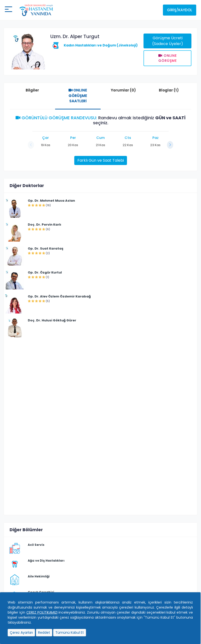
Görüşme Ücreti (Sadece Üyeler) (168, 41)
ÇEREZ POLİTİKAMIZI (42, 612)
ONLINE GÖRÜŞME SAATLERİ (78, 96)
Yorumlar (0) (123, 90)
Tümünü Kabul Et (70, 633)
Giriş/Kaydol (180, 10)
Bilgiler (32, 90)
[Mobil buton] (9, 10)
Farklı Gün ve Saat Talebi (101, 160)
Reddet (44, 633)
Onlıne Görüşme (168, 58)
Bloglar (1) (169, 90)
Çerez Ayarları (21, 633)
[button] (170, 145)
